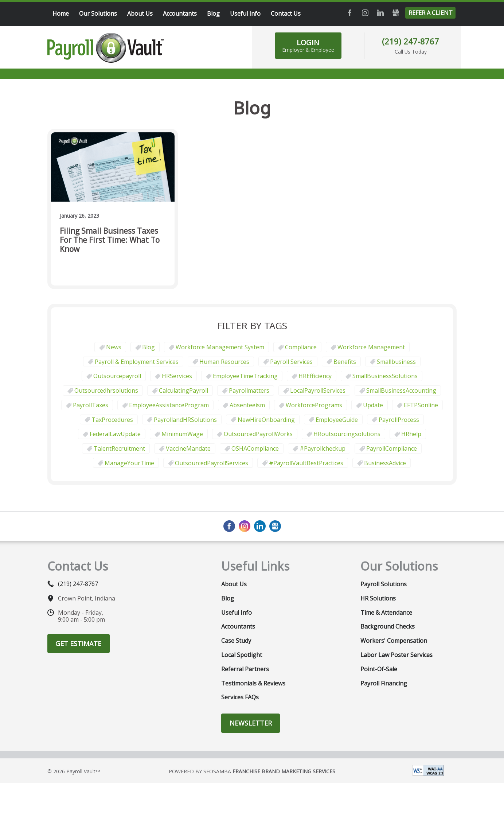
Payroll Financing (384, 683)
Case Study (236, 641)
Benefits (345, 362)
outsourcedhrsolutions (106, 390)
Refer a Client (431, 13)
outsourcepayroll (117, 376)
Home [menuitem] (61, 13)
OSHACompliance (255, 448)
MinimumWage (182, 434)
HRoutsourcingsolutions (347, 434)
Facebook (350, 13)
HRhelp (411, 434)
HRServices (177, 376)
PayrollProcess (399, 420)
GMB (396, 13)
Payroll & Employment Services (137, 362)
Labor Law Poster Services (396, 655)
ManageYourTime (129, 463)
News (114, 347)
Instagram (365, 13)
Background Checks (388, 626)
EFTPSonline (421, 405)
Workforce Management (371, 347)
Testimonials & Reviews (253, 683)
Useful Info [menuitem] (245, 13)
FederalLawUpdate (115, 434)
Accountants (238, 626)
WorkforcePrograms (314, 405)
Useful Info (237, 613)
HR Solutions (378, 598)
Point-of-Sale (379, 669)
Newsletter (251, 723)
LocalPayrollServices (318, 390)
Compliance (301, 347)
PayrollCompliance (392, 448)
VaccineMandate (188, 448)
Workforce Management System (220, 347)
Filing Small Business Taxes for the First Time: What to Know (110, 240)
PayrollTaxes (91, 405)
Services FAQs (240, 697)
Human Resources (224, 362)
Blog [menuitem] (213, 13)
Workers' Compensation (394, 641)
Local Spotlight (242, 655)
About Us (234, 584)
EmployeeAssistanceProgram (169, 405)
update (373, 405)
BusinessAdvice (385, 463)
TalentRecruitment (119, 448)
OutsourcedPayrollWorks (258, 434)
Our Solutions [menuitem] (98, 13)
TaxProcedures (112, 420)
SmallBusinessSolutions (385, 376)
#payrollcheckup (323, 448)
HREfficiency (315, 376)
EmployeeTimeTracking (245, 376)
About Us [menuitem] (140, 13)
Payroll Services (291, 362)
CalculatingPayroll (183, 390)
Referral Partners (245, 669)
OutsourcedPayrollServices (212, 463)
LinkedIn (380, 13)
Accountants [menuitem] (180, 13)
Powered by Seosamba (252, 771)
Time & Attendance (386, 613)
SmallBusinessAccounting (401, 390)
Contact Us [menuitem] (286, 13)
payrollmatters (249, 390)
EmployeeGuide (337, 420)
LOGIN (308, 45)
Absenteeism (247, 405)
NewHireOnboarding (266, 420)
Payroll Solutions (384, 584)
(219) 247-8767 (411, 41)
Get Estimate (78, 644)
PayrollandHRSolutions (185, 420)
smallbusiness (396, 362)
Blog (149, 347)
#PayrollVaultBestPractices (306, 463)
